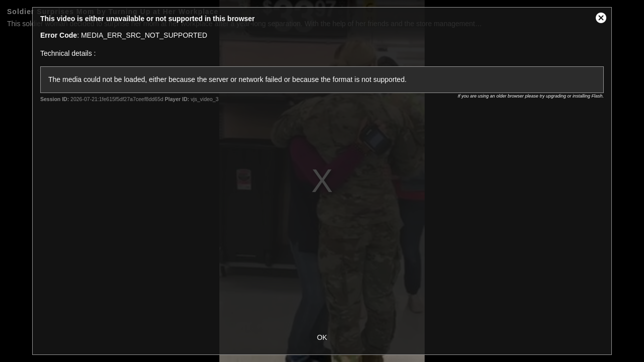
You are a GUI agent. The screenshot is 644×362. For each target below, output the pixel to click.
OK (322, 337)
